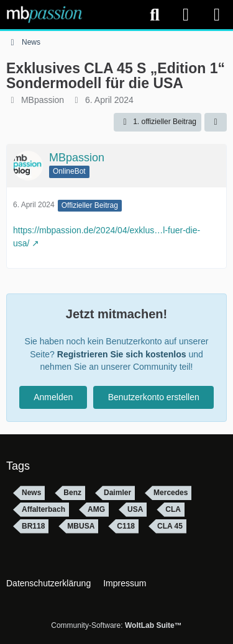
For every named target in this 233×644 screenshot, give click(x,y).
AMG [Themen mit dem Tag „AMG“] (96, 509)
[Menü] (217, 15)
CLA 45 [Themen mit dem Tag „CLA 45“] (170, 526)
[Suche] (155, 15)
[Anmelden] (186, 15)
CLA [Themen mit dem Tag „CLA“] (173, 509)
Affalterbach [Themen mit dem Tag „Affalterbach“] (43, 509)
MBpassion (43, 100)
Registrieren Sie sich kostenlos (122, 354)
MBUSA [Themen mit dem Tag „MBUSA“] (81, 526)
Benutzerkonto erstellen (154, 397)
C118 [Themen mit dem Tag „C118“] (126, 526)
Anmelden (53, 397)
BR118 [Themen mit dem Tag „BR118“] (33, 526)
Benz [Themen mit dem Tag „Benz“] (72, 493)
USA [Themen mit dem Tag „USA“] (135, 509)
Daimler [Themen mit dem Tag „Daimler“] (117, 493)
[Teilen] (216, 122)
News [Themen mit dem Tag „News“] (31, 493)
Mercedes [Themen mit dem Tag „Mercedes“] (171, 493)
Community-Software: (116, 625)
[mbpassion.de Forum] (44, 14)
